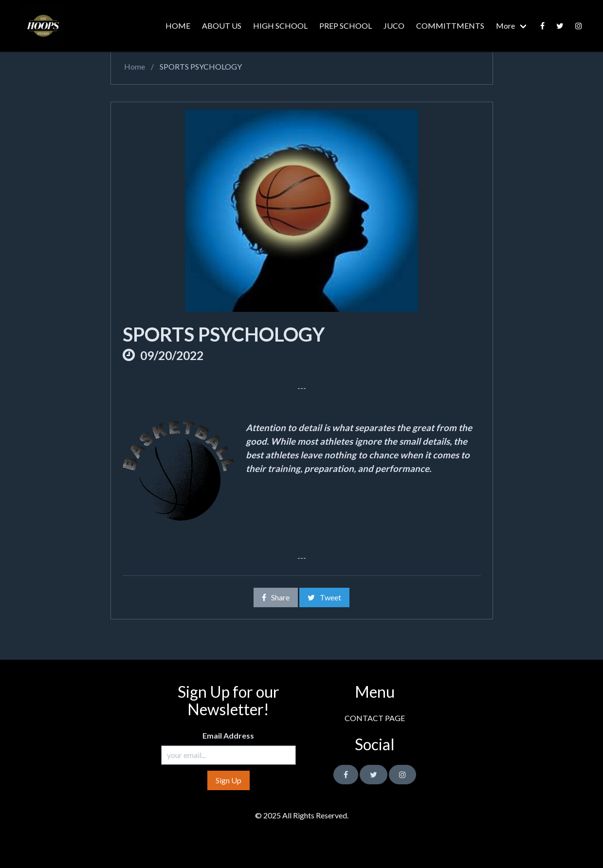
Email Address (228, 735)
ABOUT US (222, 26)
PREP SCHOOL (346, 26)
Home (134, 66)
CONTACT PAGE (375, 718)
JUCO (394, 26)
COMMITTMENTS (450, 26)
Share (276, 597)
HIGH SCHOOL (280, 26)
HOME (178, 26)
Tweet (324, 597)
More (505, 26)
